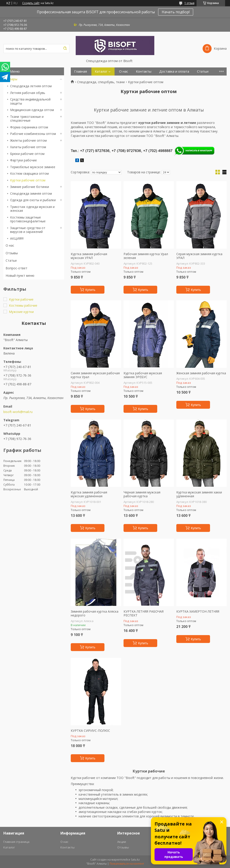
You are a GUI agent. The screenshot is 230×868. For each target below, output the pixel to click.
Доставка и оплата (174, 71)
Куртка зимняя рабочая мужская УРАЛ (89, 256)
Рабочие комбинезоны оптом (33, 134)
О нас (10, 245)
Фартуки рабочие (23, 160)
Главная (81, 71)
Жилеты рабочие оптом (28, 140)
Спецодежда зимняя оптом (31, 193)
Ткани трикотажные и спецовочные (27, 119)
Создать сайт (31, 3)
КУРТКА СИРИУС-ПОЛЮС (90, 731)
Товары (11, 79)
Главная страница (16, 842)
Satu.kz (135, 860)
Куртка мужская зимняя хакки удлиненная (199, 494)
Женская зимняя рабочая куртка (201, 373)
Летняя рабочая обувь (28, 93)
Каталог (101, 71)
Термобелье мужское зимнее (33, 167)
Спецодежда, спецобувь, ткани (101, 82)
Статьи (11, 260)
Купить (90, 290)
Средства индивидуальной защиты (30, 101)
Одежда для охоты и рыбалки (33, 200)
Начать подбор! (176, 12)
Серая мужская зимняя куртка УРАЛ (199, 256)
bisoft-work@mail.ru (18, 412)
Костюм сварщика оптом (29, 173)
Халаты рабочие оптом (28, 147)
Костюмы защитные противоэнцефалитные (28, 219)
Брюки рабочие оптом (27, 154)
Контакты (144, 71)
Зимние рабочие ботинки (30, 187)
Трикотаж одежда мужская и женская (32, 209)
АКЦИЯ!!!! (17, 238)
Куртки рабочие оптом (28, 180)
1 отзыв (189, 3)
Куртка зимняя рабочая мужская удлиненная (89, 494)
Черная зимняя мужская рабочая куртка (142, 494)
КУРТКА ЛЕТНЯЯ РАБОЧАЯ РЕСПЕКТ (144, 613)
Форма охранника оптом (29, 127)
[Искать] (65, 49)
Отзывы (12, 253)
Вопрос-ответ (17, 268)
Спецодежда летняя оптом (31, 86)
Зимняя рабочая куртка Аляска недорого (95, 613)
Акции (122, 842)
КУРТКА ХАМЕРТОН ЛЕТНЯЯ (198, 611)
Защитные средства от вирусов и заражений (28, 230)
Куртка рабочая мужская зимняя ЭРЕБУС (143, 375)
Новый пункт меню (20, 276)
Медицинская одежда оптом (32, 110)
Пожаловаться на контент (127, 864)
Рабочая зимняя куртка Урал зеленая (146, 256)
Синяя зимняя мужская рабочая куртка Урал (95, 375)
